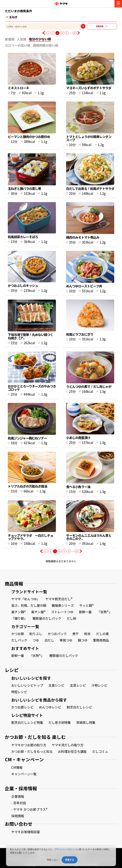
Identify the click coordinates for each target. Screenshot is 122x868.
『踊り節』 (19, 618)
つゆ (36, 640)
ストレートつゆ (62, 612)
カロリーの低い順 (18, 45)
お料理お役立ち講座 (72, 751)
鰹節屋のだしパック (47, 618)
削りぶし (36, 634)
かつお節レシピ (22, 707)
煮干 (75, 634)
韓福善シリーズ (63, 605)
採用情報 (18, 816)
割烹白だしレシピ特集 (27, 722)
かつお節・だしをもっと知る (32, 751)
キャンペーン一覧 (24, 774)
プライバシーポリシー (66, 849)
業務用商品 (101, 640)
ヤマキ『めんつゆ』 (26, 599)
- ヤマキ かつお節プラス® (29, 809)
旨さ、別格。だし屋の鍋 (29, 605)
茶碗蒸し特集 (86, 722)
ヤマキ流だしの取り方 (68, 745)
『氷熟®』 (104, 612)
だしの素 (102, 634)
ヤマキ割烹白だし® (59, 599)
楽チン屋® (38, 612)
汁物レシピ (99, 685)
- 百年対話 (19, 803)
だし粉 (71, 618)
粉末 (87, 634)
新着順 (10, 39)
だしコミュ (100, 751)
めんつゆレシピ (50, 707)
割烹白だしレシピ (79, 707)
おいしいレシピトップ (27, 685)
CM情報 (17, 767)
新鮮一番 (85, 612)
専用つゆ (66, 640)
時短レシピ (19, 692)
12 (74, 33)
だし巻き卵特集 (60, 722)
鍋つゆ (83, 640)
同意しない (52, 860)
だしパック (19, 640)
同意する (70, 860)
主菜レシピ (78, 685)
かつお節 (18, 634)
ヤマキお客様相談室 (26, 832)
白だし (49, 640)
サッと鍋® (86, 605)
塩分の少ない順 (40, 39)
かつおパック (57, 634)
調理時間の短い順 (45, 45)
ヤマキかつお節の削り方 (29, 745)
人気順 (22, 39)
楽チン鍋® (19, 612)
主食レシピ (56, 685)
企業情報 (18, 796)
